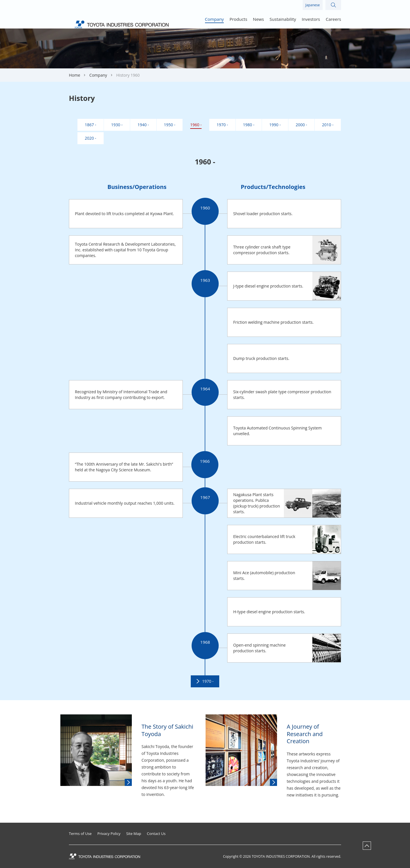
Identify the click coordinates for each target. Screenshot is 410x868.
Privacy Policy (109, 834)
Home (75, 75)
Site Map (134, 834)
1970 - (208, 681)
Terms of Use (80, 834)
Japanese (313, 5)
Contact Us (156, 834)
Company (98, 75)
